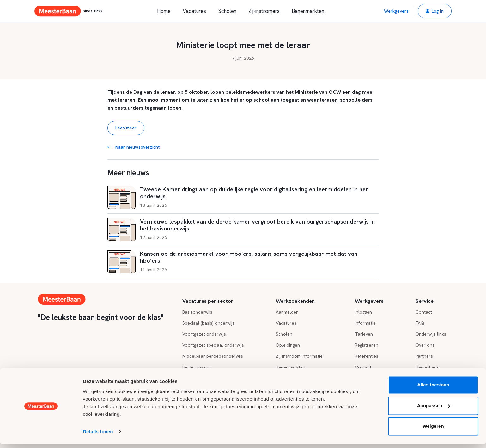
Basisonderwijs (197, 312)
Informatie (365, 323)
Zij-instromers (264, 11)
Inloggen (363, 312)
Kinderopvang (196, 367)
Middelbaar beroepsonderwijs (213, 356)
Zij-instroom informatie (299, 356)
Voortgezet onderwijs (204, 334)
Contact (363, 367)
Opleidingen (288, 345)
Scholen (227, 11)
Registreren (367, 345)
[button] (435, 11)
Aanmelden (287, 312)
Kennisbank (427, 367)
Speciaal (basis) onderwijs (208, 323)
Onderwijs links (431, 334)
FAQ (420, 323)
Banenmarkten (308, 11)
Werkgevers (396, 11)
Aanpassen (434, 410)
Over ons (425, 345)
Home (164, 11)
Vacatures (194, 11)
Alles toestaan (433, 389)
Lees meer (126, 128)
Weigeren (433, 430)
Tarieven (364, 334)
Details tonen (98, 436)
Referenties (367, 356)
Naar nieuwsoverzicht (134, 147)
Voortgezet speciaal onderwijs (213, 345)
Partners (424, 356)
